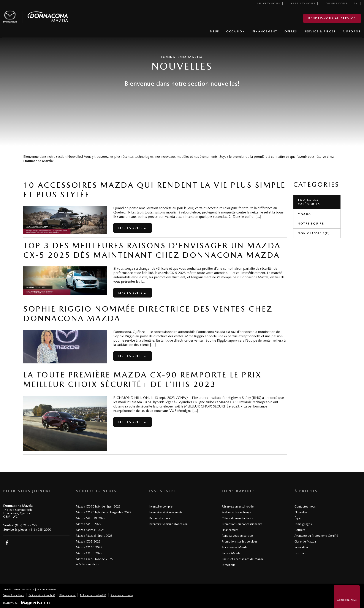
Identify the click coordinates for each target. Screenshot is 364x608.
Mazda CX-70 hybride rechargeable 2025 (104, 512)
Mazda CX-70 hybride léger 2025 (98, 506)
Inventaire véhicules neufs (166, 512)
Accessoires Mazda (235, 547)
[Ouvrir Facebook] (7, 543)
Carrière (300, 530)
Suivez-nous (266, 3)
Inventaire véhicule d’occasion (168, 524)
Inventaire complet (161, 506)
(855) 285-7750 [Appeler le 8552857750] (26, 525)
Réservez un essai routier (238, 506)
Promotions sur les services (240, 541)
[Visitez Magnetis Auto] (36, 603)
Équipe (299, 518)
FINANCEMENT (265, 31)
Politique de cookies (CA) (93, 595)
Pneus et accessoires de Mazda (243, 559)
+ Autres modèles (88, 564)
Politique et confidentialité (42, 595)
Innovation (301, 547)
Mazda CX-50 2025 (89, 547)
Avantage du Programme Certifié (316, 536)
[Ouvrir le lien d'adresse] (18, 513)
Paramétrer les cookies (122, 595)
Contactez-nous (305, 506)
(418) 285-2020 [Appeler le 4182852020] (40, 530)
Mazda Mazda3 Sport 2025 (94, 536)
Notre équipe (311, 224)
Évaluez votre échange (237, 512)
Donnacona (334, 3)
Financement (230, 530)
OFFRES (291, 31)
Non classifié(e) (314, 233)
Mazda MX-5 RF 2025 (91, 518)
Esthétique (229, 565)
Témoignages (303, 524)
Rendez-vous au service (332, 18)
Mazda (304, 214)
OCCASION (236, 31)
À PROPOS (352, 31)
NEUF (214, 31)
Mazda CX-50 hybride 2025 (94, 559)
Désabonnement (67, 595)
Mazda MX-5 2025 (89, 524)
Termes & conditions (14, 595)
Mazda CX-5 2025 (88, 541)
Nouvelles (301, 512)
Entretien (300, 553)
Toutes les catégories (309, 202)
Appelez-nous (301, 3)
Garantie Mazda (305, 541)
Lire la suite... (133, 228)
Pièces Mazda (231, 553)
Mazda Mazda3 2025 (90, 530)
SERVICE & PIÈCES (320, 31)
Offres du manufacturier (238, 518)
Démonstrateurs (159, 518)
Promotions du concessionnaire (242, 524)
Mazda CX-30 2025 (89, 553)
